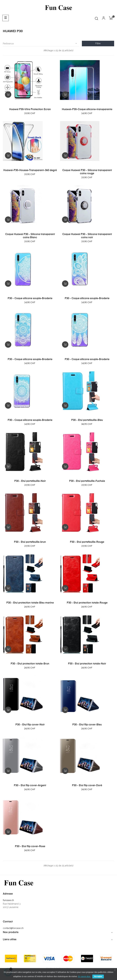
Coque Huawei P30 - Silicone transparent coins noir (87, 236)
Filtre (98, 43)
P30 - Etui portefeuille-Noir (30, 481)
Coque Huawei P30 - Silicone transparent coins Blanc (30, 236)
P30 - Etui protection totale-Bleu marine (30, 603)
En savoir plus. (84, 976)
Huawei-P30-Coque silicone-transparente (87, 109)
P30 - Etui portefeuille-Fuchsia (87, 481)
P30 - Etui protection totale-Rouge (87, 603)
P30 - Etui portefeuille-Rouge (87, 542)
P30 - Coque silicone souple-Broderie (30, 299)
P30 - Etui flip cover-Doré (87, 786)
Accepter (98, 976)
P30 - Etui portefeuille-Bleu (87, 420)
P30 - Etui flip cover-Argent (30, 786)
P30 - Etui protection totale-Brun (30, 664)
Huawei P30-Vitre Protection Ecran (30, 109)
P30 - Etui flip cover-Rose (30, 847)
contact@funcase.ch (13, 928)
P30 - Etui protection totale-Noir (87, 664)
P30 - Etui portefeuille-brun (30, 542)
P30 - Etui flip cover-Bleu (87, 725)
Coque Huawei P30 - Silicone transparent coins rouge (87, 172)
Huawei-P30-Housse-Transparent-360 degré (30, 170)
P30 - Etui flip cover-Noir (30, 725)
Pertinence (41, 44)
